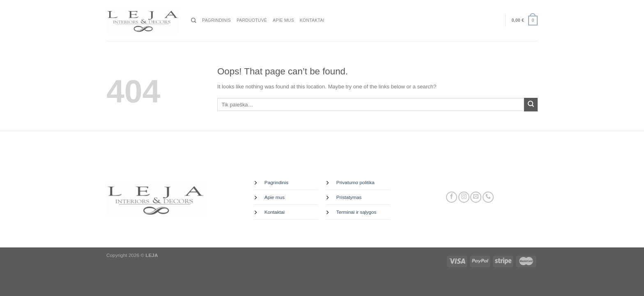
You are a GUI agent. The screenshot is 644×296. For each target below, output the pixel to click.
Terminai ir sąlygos (356, 212)
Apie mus (283, 20)
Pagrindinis (216, 20)
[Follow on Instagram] (464, 197)
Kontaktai (312, 20)
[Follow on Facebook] (452, 197)
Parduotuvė (252, 20)
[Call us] (488, 197)
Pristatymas (349, 197)
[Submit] (531, 105)
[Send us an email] (476, 197)
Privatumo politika (355, 183)
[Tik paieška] (194, 20)
